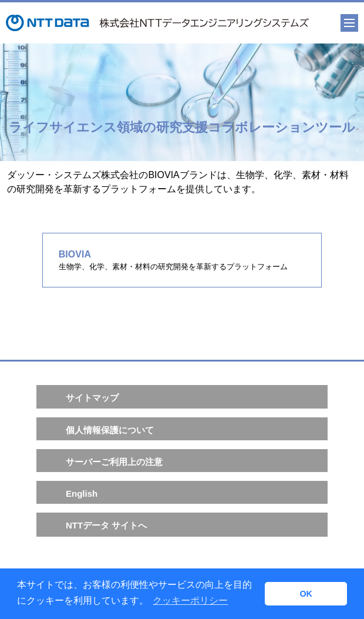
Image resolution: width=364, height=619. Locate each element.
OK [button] (306, 594)
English (82, 493)
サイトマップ (92, 398)
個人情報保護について (110, 430)
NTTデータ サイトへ (106, 525)
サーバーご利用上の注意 (114, 462)
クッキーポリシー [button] (190, 600)
